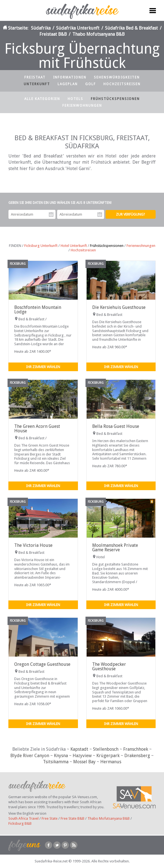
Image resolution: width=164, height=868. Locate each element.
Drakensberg (137, 756)
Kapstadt (79, 749)
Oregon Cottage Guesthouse (42, 664)
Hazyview (82, 756)
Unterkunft (37, 84)
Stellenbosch (106, 749)
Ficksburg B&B (20, 823)
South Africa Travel (23, 818)
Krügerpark (108, 756)
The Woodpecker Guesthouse (109, 666)
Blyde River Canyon (30, 756)
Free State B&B (73, 818)
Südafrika (41, 28)
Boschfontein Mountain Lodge (38, 310)
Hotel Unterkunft (74, 246)
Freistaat (35, 77)
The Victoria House (33, 545)
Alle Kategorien (42, 99)
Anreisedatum (51, 214)
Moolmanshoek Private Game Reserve (115, 548)
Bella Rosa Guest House (116, 426)
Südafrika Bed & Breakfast (131, 28)
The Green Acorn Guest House (37, 429)
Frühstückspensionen (115, 99)
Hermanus (111, 762)
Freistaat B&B (53, 34)
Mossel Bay (84, 762)
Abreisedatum (100, 214)
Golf (91, 84)
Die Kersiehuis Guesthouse (119, 307)
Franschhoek (136, 749)
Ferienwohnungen (82, 106)
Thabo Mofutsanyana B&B (98, 34)
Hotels (75, 99)
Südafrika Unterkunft (78, 28)
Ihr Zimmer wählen (43, 367)
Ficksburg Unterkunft (41, 246)
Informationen (70, 77)
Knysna (61, 756)
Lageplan (68, 84)
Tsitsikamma (56, 762)
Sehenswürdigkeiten (117, 77)
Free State (50, 818)
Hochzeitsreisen (122, 84)
